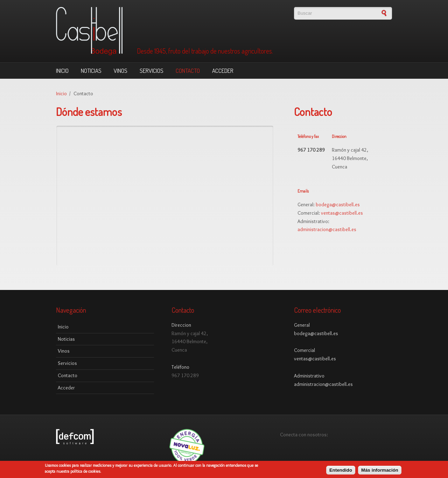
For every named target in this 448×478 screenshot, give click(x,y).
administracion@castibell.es (327, 229)
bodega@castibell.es (338, 205)
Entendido (341, 470)
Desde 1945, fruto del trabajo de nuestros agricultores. (205, 51)
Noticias (91, 71)
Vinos (121, 71)
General (302, 325)
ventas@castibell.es (342, 213)
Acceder (223, 71)
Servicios (152, 71)
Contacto (188, 71)
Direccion (181, 325)
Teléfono (180, 367)
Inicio (62, 71)
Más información (380, 470)
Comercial (304, 350)
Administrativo (309, 376)
